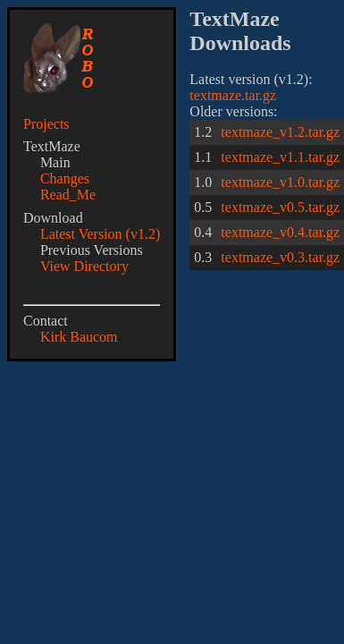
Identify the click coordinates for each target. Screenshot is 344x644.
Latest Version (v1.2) (100, 234)
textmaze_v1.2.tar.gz (280, 132)
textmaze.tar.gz (233, 95)
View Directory (84, 266)
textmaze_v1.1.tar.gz (280, 157)
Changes (65, 178)
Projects (46, 124)
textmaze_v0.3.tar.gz (280, 257)
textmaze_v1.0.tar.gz (280, 182)
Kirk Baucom (79, 337)
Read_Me (68, 195)
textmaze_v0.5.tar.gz (280, 207)
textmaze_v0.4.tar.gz (280, 232)
